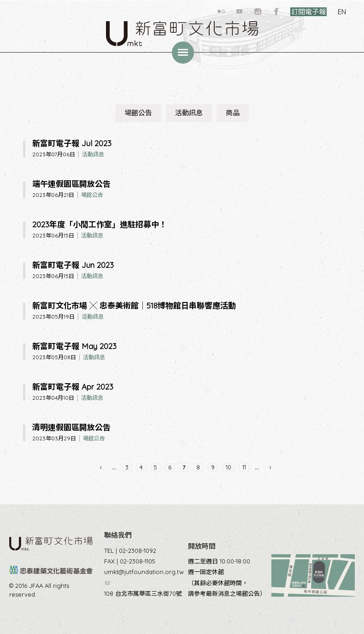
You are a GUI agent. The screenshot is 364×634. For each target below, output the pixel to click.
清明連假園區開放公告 (71, 427)
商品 (233, 113)
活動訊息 (189, 113)
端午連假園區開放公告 (71, 184)
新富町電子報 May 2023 (74, 346)
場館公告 (138, 113)
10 (229, 467)
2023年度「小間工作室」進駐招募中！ (100, 224)
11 (244, 467)
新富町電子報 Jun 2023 (73, 265)
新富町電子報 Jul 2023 (72, 143)
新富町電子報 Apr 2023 (73, 387)
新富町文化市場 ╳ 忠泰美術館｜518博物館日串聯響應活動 (134, 305)
